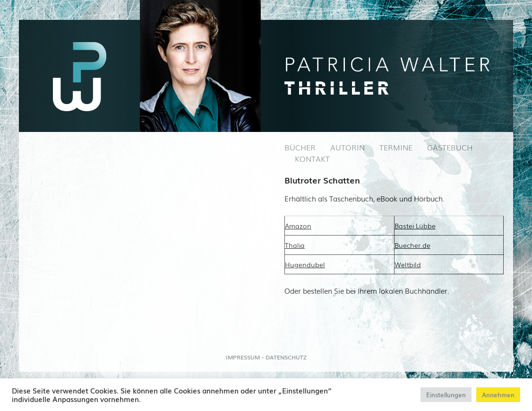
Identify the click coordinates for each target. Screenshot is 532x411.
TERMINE (396, 147)
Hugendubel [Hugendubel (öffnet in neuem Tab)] (305, 264)
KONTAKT (312, 158)
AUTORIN (348, 147)
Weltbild (408, 264)
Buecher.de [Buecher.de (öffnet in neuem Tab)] (412, 245)
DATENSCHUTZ (286, 357)
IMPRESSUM (243, 357)
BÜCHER (300, 147)
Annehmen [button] (498, 395)
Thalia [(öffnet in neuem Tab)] (295, 245)
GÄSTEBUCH (450, 147)
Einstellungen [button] (446, 395)
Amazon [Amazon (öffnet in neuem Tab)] (298, 226)
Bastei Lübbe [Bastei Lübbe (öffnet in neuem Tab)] (415, 226)
